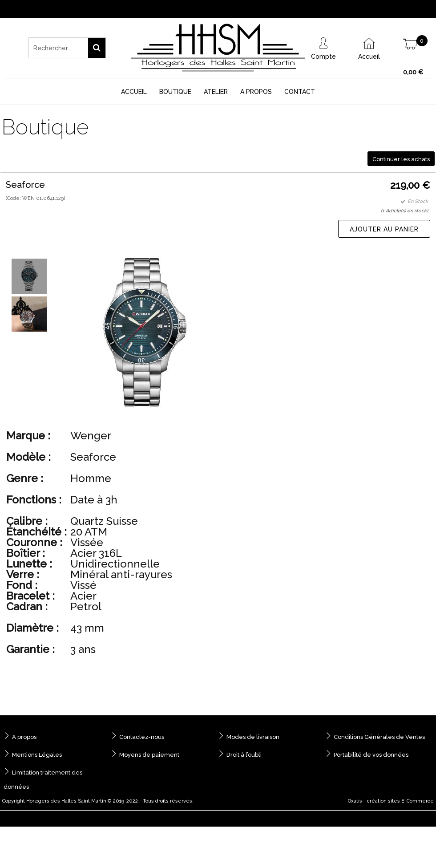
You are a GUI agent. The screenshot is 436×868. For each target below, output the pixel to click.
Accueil (134, 92)
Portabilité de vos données (371, 755)
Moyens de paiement (149, 755)
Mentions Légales (37, 755)
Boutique (175, 92)
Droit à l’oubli (244, 755)
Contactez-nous (142, 737)
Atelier (216, 92)
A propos (24, 737)
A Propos (256, 92)
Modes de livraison (253, 737)
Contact (300, 92)
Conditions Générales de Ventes (379, 737)
